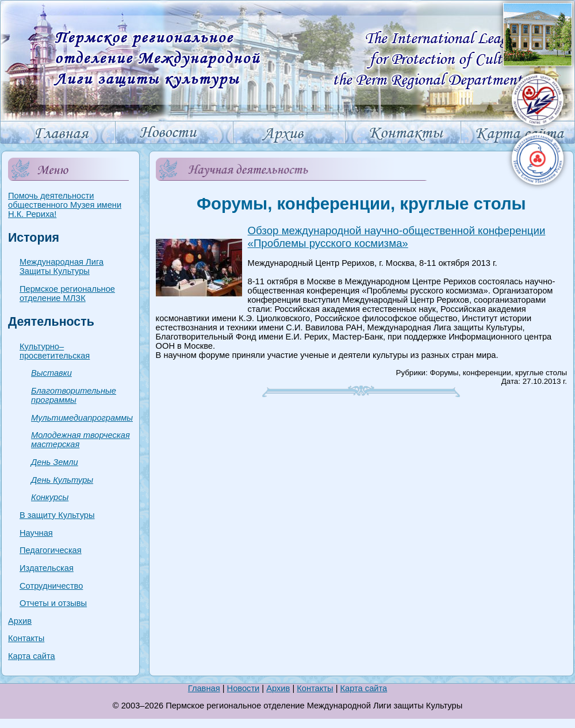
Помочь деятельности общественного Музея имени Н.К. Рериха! (65, 205)
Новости (244, 688)
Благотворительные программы (74, 395)
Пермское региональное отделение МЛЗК (67, 294)
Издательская (47, 568)
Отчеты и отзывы (53, 603)
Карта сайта (32, 656)
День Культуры (62, 480)
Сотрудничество (51, 586)
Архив (20, 621)
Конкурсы (50, 497)
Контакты (26, 638)
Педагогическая (51, 550)
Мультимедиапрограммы (82, 418)
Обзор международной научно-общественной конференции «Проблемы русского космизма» (397, 237)
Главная (204, 688)
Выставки (51, 373)
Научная (36, 533)
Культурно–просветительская (55, 351)
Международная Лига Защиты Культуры (62, 266)
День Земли (55, 462)
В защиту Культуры (57, 515)
